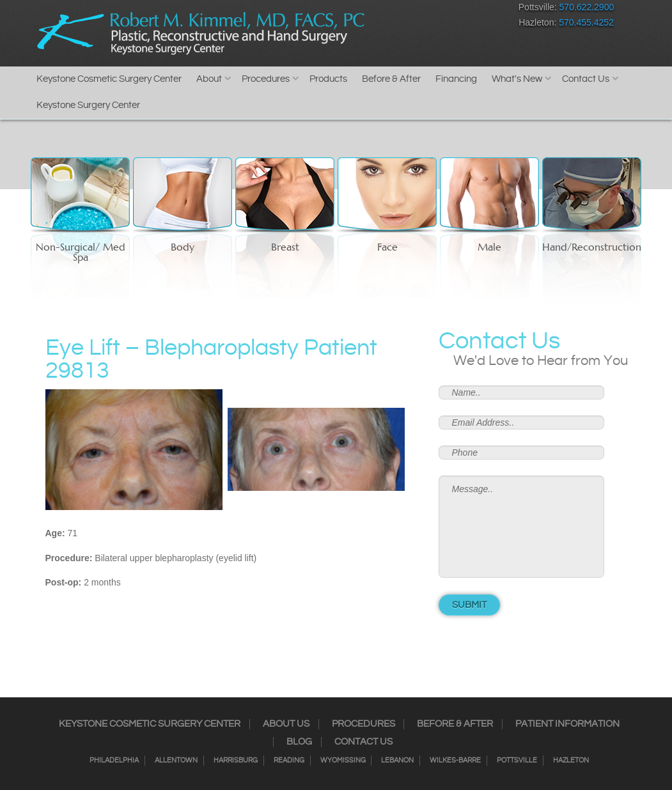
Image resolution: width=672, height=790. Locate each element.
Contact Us (586, 79)
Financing (456, 79)
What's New (517, 79)
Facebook (368, 10)
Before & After (391, 79)
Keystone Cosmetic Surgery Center (109, 79)
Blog (299, 742)
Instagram (390, 10)
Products (328, 79)
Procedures (266, 79)
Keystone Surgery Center (88, 105)
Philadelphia (114, 761)
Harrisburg (236, 761)
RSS (435, 10)
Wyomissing (343, 761)
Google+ (457, 10)
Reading (289, 761)
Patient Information (567, 724)
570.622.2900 (587, 7)
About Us (286, 724)
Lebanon (397, 761)
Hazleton (571, 761)
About (209, 79)
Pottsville (517, 761)
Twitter (413, 10)
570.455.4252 (586, 22)
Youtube (480, 10)
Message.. (522, 527)
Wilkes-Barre (455, 761)
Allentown (176, 761)
